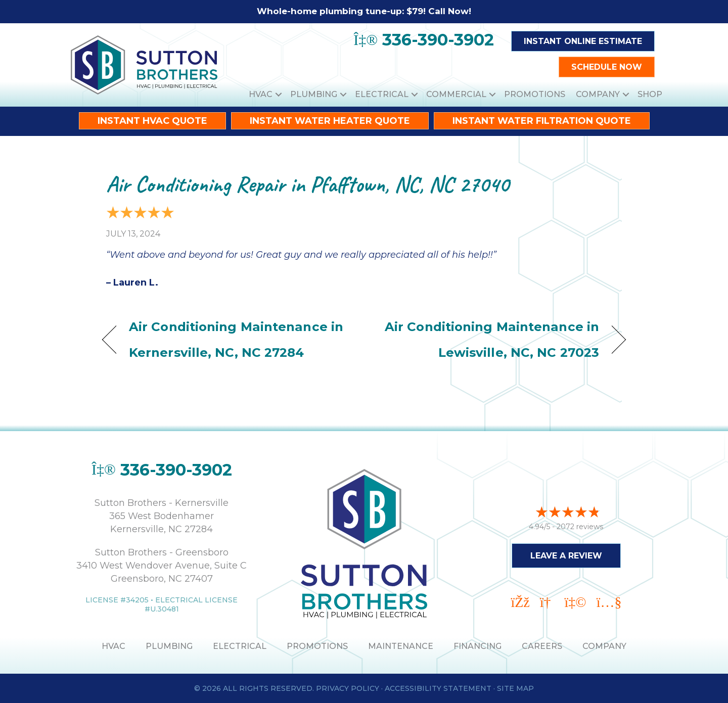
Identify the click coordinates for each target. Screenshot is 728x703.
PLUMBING (169, 646)
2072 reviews (580, 525)
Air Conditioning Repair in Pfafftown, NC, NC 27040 (308, 184)
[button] (279, 94)
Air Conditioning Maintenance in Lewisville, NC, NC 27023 (489, 339)
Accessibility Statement (438, 688)
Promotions (535, 94)
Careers (542, 646)
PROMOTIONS (317, 646)
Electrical (382, 94)
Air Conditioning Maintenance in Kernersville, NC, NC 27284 (236, 339)
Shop (650, 94)
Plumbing (314, 94)
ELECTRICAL (240, 646)
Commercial (456, 94)
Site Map (515, 688)
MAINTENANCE (401, 646)
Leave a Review (566, 554)
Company (598, 94)
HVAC (261, 94)
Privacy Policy (348, 688)
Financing (477, 646)
